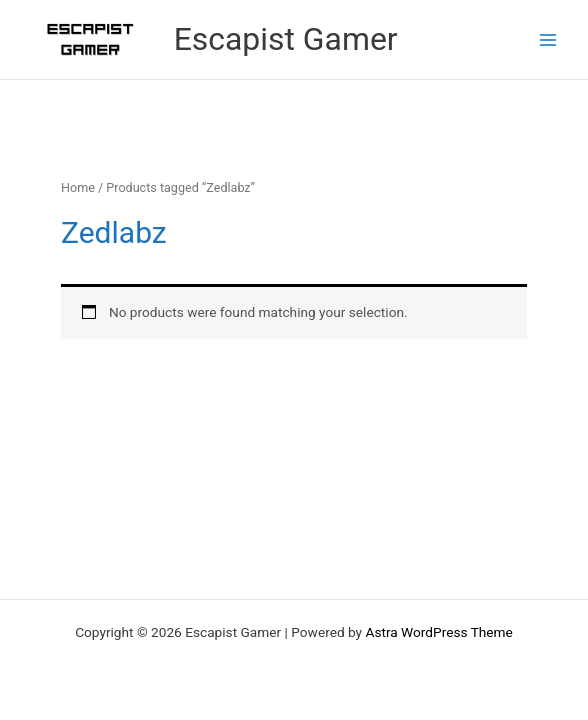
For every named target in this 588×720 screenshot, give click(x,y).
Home (78, 187)
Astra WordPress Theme (438, 632)
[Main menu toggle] (548, 39)
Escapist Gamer (286, 39)
